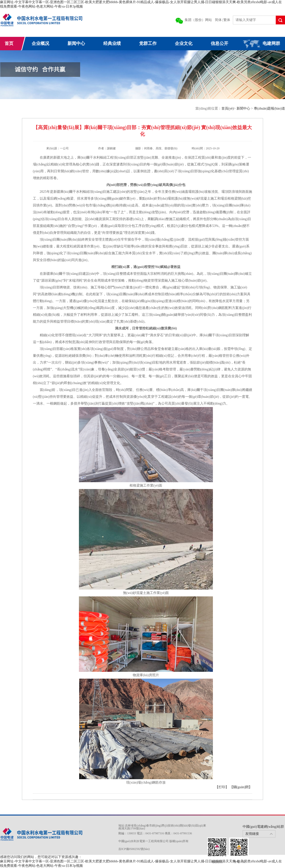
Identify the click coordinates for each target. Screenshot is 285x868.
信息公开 (219, 43)
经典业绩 (112, 43)
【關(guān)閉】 (241, 787)
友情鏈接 (252, 834)
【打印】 (222, 787)
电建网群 (271, 43)
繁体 (227, 20)
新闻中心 (76, 43)
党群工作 (148, 43)
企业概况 (40, 43)
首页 (9, 43)
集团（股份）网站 (198, 20)
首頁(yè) (228, 108)
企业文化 (184, 43)
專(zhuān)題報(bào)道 (269, 108)
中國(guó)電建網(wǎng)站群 (263, 827)
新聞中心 (244, 108)
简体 (218, 20)
